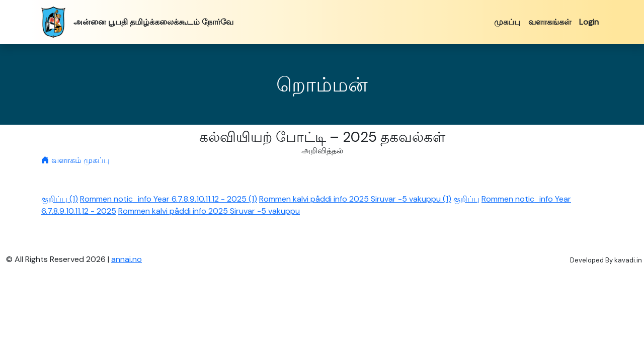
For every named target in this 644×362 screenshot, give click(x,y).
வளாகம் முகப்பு (75, 160)
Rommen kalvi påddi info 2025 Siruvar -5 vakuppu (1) (355, 199)
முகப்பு (507, 22)
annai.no (127, 259)
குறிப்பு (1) (60, 199)
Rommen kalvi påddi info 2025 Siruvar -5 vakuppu (209, 211)
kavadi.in (628, 260)
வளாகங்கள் (550, 22)
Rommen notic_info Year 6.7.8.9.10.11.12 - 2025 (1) (169, 199)
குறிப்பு (466, 199)
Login (589, 22)
